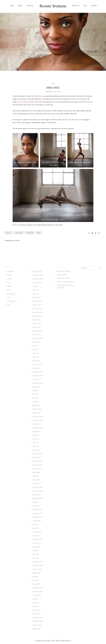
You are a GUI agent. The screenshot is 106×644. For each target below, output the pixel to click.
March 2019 (36, 480)
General (9, 286)
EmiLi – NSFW (62, 275)
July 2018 (35, 502)
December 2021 (37, 372)
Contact (94, 6)
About (20, 6)
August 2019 (36, 472)
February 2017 (37, 532)
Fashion (9, 279)
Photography (11, 294)
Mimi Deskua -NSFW (64, 271)
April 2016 (36, 558)
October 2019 (37, 469)
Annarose (9, 233)
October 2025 (37, 283)
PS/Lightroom (12, 301)
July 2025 (35, 286)
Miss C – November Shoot (66, 282)
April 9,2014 (58, 91)
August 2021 (36, 387)
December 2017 (37, 513)
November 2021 (37, 376)
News (9, 290)
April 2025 (36, 294)
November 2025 (38, 279)
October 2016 (37, 543)
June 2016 (36, 551)
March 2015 (36, 584)
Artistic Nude (19, 233)
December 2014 (37, 588)
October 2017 (37, 521)
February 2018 (37, 510)
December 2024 (38, 309)
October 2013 (37, 625)
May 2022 (36, 353)
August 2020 (36, 431)
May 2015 (35, 580)
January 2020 (37, 458)
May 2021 (35, 398)
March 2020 (36, 450)
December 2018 (37, 487)
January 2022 (37, 368)
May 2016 (36, 554)
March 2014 (36, 610)
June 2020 (36, 439)
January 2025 (37, 305)
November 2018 (37, 491)
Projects (30, 6)
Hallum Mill (30, 233)
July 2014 (35, 599)
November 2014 (38, 592)
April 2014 (36, 606)
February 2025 (37, 301)
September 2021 (38, 383)
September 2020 (38, 428)
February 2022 (37, 364)
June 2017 (35, 525)
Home (12, 6)
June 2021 (35, 394)
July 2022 (35, 346)
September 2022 (38, 338)
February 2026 (37, 271)
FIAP (8, 283)
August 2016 (36, 547)
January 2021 (36, 413)
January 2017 (36, 536)
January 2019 (37, 484)
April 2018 (36, 506)
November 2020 (38, 420)
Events (53, 84)
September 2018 (38, 498)
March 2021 (36, 405)
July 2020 (35, 435)
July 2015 (35, 577)
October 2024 (37, 316)
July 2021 (35, 391)
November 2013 (37, 621)
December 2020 (38, 417)
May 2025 (36, 290)
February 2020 (37, 454)
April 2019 (36, 476)
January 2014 (37, 614)
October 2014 (37, 595)
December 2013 (37, 618)
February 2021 (37, 409)
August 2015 (36, 573)
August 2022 (36, 342)
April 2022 (36, 357)
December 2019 (37, 461)
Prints (9, 297)
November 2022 (38, 331)
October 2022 (37, 335)
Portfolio (76, 6)
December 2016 (37, 539)
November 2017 (37, 517)
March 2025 (36, 297)
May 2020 (36, 443)
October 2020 (37, 424)
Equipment (11, 271)
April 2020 (36, 446)
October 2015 (37, 569)
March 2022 (36, 361)
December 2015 (37, 562)
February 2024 (37, 324)
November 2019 (38, 465)
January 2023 (37, 327)
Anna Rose (39, 96)
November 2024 (38, 312)
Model (39, 233)
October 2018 (37, 495)
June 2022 (36, 350)
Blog (85, 6)
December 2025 (37, 275)
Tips (8, 305)
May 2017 (35, 528)
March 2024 (36, 320)
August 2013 (36, 629)
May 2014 (36, 603)
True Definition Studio (26, 102)
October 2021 (37, 379)
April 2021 (36, 402)
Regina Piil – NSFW (63, 278)
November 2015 (37, 565)
